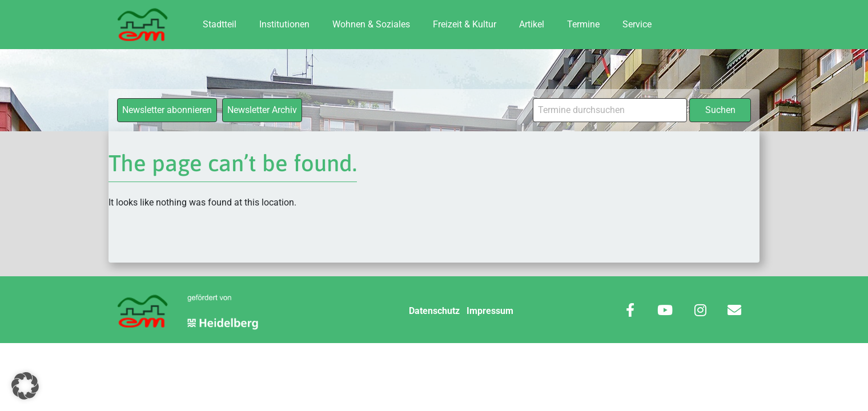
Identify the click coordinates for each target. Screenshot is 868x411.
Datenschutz (434, 311)
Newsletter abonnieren (167, 110)
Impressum (490, 311)
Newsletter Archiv (262, 110)
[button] (25, 386)
